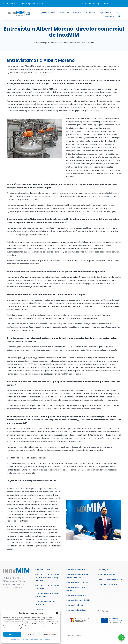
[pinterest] (86, 4)
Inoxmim (37, 43)
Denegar (31, 634)
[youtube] (94, 4)
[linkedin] (98, 4)
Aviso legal (47, 640)
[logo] (16, 569)
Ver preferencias (49, 634)
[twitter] (103, 611)
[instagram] (107, 611)
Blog (44, 43)
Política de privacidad (34, 640)
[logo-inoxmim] (19, 11)
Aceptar (12, 634)
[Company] (90, 4)
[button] (57, 613)
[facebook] (82, 4)
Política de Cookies (18, 640)
